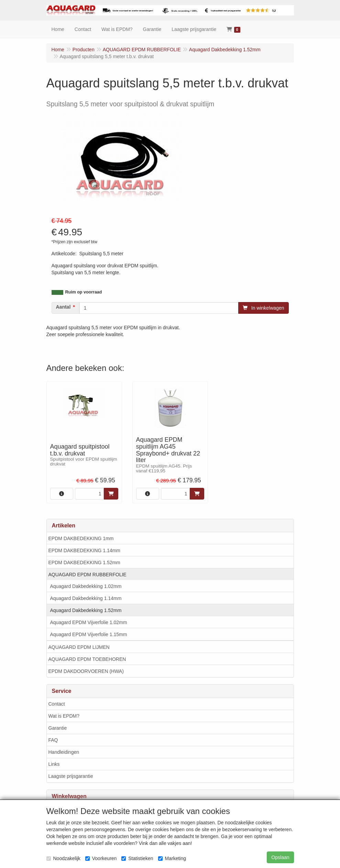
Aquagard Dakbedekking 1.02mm (86, 586)
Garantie (58, 728)
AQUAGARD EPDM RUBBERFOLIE (87, 575)
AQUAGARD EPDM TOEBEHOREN (87, 659)
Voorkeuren (101, 858)
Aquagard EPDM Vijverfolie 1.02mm (89, 622)
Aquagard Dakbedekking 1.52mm (86, 610)
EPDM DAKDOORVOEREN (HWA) (86, 671)
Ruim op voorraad (84, 292)
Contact (57, 704)
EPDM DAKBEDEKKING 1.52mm (84, 562)
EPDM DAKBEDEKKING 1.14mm (84, 550)
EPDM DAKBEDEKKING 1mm (81, 538)
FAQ (53, 740)
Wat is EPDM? (64, 716)
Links (54, 764)
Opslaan (280, 857)
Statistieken (137, 858)
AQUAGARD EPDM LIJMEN (79, 647)
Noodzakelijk (63, 858)
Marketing (172, 858)
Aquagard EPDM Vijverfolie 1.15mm (89, 634)
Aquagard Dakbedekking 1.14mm (86, 598)
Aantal (63, 307)
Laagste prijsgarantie (71, 776)
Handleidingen (64, 752)
